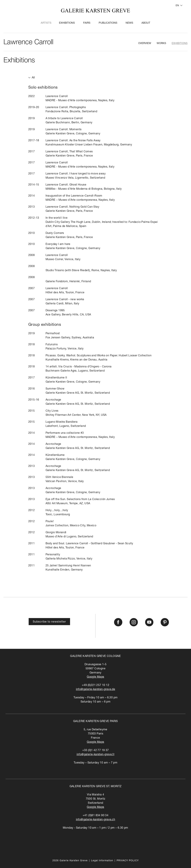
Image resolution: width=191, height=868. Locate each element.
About (146, 23)
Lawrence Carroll (28, 43)
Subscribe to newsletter (49, 622)
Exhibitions (67, 23)
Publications (108, 23)
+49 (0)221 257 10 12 (96, 685)
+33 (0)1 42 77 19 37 (96, 751)
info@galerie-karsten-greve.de (96, 690)
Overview (145, 43)
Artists (46, 23)
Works (161, 43)
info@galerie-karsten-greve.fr (96, 755)
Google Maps (95, 677)
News (129, 23)
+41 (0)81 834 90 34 (96, 816)
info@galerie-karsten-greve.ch (96, 820)
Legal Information (102, 861)
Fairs (87, 23)
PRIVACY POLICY (128, 861)
